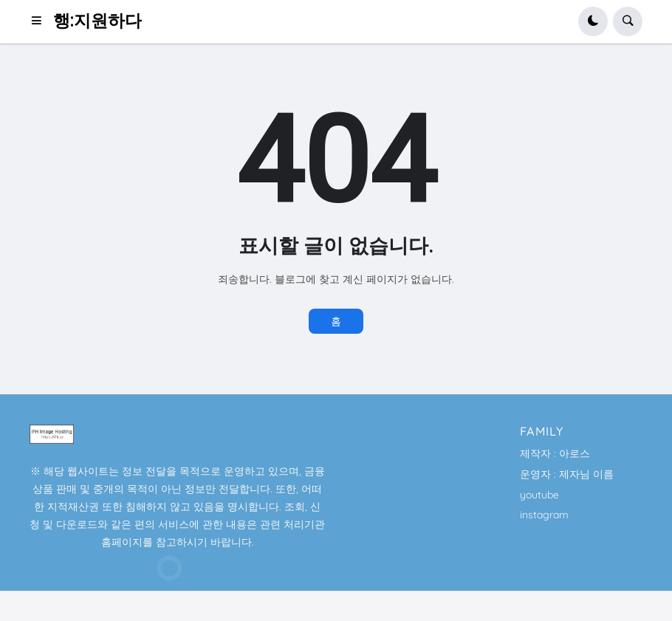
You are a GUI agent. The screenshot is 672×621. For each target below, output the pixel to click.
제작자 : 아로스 (555, 453)
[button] (41, 21)
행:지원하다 (97, 21)
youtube (539, 495)
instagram (544, 515)
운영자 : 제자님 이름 (567, 474)
